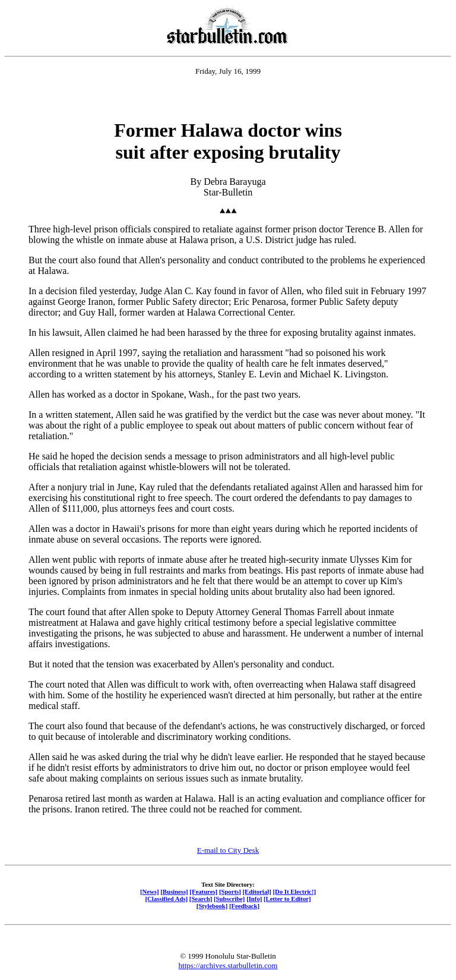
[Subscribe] (229, 899)
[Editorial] (256, 891)
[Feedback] (244, 906)
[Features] (203, 891)
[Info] (254, 899)
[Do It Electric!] (294, 891)
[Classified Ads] (166, 899)
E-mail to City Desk (228, 850)
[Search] (201, 899)
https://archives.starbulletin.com (228, 965)
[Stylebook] (212, 906)
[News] (150, 891)
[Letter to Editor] (287, 899)
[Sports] (230, 891)
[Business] (174, 891)
